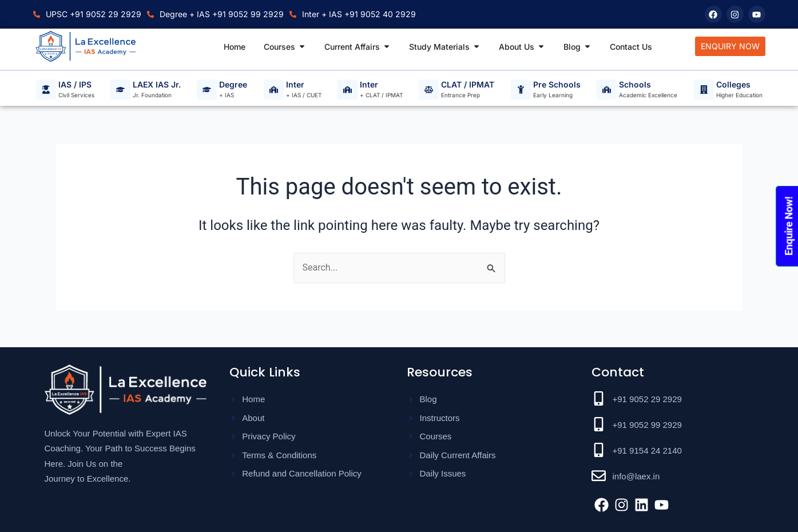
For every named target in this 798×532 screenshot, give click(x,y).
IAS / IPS (75, 85)
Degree (233, 85)
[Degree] (207, 90)
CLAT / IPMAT (468, 85)
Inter (295, 85)
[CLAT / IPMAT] (429, 90)
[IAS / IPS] (46, 90)
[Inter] (274, 90)
